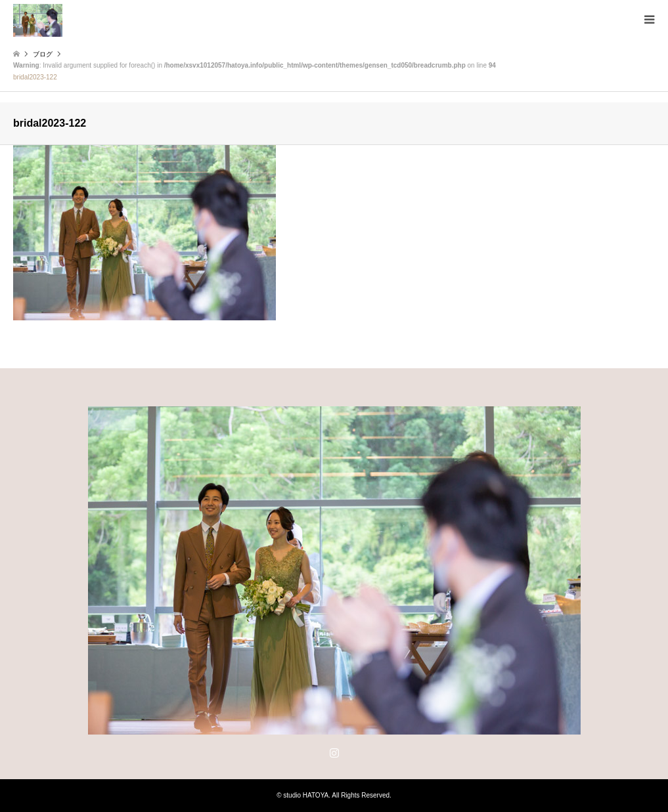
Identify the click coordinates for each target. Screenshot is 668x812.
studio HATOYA (306, 795)
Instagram (334, 752)
